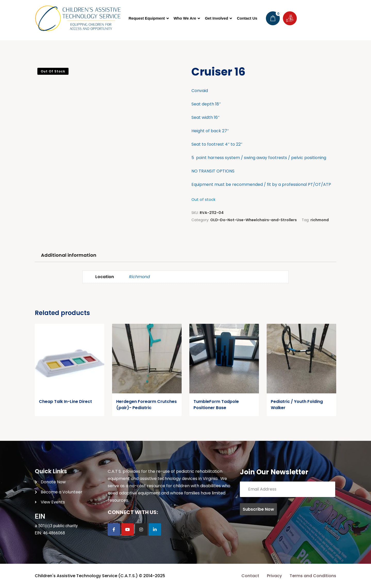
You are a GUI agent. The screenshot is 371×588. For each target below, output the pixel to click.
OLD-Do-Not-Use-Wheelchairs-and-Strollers (254, 220)
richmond (320, 220)
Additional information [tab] (69, 255)
